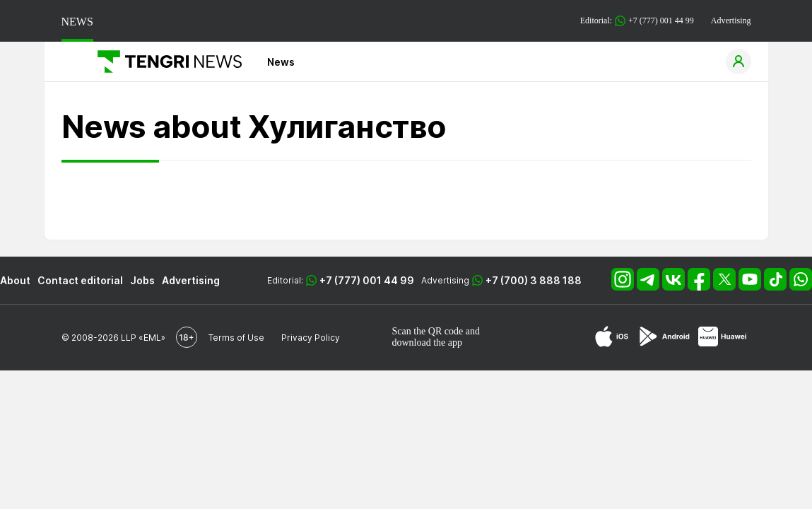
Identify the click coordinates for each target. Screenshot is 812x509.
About (15, 280)
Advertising (731, 21)
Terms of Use (236, 338)
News (281, 62)
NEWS (77, 22)
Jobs (142, 280)
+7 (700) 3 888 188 (534, 280)
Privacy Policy (311, 338)
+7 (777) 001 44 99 (367, 280)
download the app (428, 343)
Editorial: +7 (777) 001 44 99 (637, 21)
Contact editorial (80, 280)
